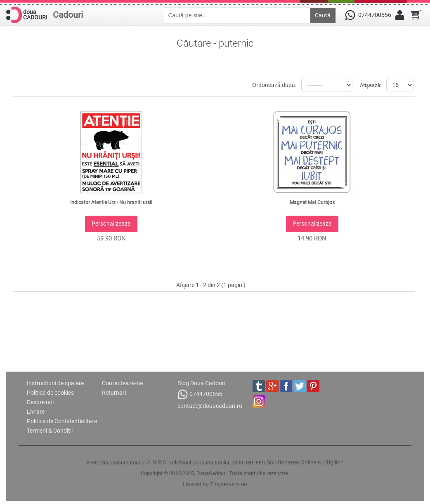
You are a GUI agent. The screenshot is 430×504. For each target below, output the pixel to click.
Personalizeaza (111, 224)
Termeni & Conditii (50, 431)
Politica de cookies (50, 393)
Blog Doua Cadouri (201, 383)
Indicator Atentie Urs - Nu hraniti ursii (111, 203)
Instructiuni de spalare (55, 383)
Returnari (114, 393)
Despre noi (40, 402)
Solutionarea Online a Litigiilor (305, 462)
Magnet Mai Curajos (312, 203)
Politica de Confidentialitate (62, 421)
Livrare (36, 412)
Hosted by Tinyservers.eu (215, 484)
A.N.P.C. (157, 462)
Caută (323, 15)
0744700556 (200, 394)
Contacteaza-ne (122, 383)
